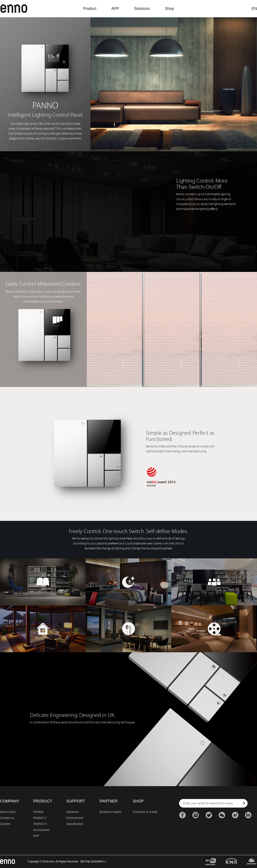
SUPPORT (76, 801)
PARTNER (109, 801)
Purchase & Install (145, 812)
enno (14, 9)
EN (254, 9)
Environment (75, 818)
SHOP (138, 801)
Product (90, 9)
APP (115, 9)
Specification (75, 824)
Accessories (41, 830)
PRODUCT (43, 801)
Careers (5, 824)
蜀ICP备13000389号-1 (93, 862)
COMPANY (10, 801)
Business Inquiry (111, 812)
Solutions (142, 9)
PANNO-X (40, 824)
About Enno (8, 812)
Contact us (7, 818)
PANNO (38, 812)
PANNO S (40, 818)
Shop (169, 9)
